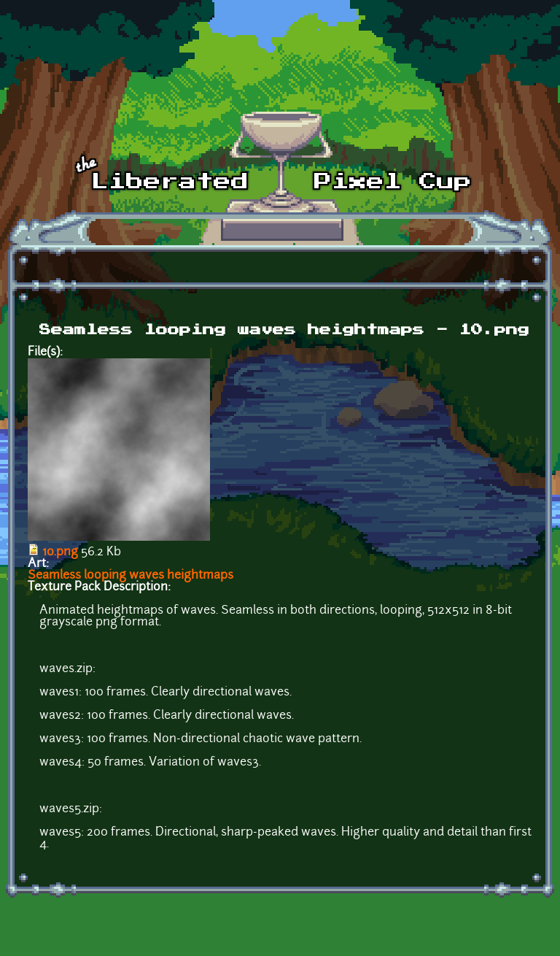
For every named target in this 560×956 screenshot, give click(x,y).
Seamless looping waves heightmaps (131, 576)
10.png (60, 552)
